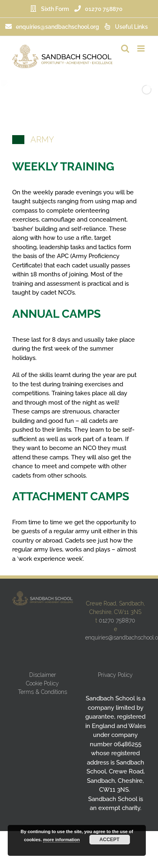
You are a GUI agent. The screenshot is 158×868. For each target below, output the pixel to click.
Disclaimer (43, 675)
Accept (109, 840)
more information (61, 840)
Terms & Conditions (42, 692)
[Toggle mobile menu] (142, 48)
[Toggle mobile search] (125, 48)
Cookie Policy (42, 683)
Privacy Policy (115, 675)
